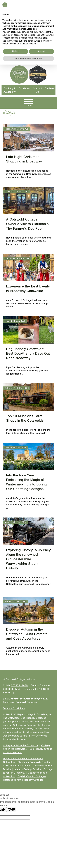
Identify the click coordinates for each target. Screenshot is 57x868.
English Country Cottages (32, 776)
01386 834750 (10, 14)
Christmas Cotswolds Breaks (34, 762)
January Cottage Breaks (27, 769)
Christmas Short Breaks (16, 766)
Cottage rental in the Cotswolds (21, 745)
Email (23, 21)
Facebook (24, 88)
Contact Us (37, 90)
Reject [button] (16, 855)
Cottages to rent (12, 780)
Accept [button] (42, 855)
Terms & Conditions (14, 708)
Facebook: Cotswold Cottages (18, 25)
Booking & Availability (9, 90)
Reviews (49, 88)
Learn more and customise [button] (28, 862)
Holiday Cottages (34, 780)
